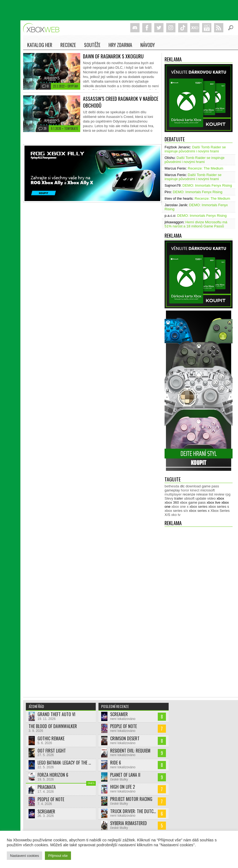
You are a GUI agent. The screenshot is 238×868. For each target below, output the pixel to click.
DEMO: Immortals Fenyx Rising (207, 185)
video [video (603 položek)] (211, 498)
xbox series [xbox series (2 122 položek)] (199, 507)
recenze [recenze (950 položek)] (189, 494)
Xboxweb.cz (43, 28)
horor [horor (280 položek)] (185, 490)
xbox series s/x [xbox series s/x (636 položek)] (176, 511)
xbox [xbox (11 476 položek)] (220, 498)
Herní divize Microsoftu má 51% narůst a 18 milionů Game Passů (196, 224)
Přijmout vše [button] (58, 856)
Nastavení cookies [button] (24, 856)
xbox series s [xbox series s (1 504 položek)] (219, 507)
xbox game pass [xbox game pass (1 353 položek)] (193, 502)
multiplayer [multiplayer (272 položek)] (173, 494)
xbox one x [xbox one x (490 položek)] (180, 507)
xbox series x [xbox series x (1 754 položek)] (199, 511)
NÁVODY (148, 45)
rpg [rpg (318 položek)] (228, 494)
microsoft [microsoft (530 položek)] (208, 490)
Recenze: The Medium (205, 168)
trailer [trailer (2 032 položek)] (179, 498)
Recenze (68, 45)
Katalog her (40, 45)
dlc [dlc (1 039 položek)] (182, 486)
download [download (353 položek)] (193, 486)
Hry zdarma (120, 45)
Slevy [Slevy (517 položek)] (169, 498)
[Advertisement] (186, 609)
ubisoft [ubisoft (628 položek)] (189, 498)
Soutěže (92, 45)
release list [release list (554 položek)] (205, 494)
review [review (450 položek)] (219, 494)
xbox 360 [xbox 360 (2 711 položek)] (172, 502)
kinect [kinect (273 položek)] (195, 490)
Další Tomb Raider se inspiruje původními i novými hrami (195, 149)
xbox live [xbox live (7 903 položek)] (214, 502)
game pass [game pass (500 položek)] (211, 486)
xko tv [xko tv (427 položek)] (176, 515)
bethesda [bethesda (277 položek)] (172, 486)
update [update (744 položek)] (201, 498)
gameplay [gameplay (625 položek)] (172, 490)
